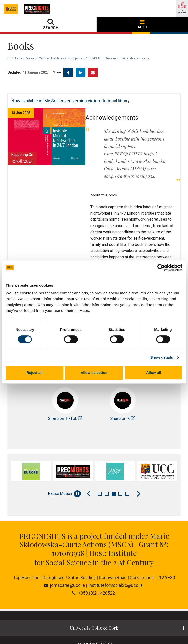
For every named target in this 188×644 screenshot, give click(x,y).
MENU (142, 24)
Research (112, 58)
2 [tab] (107, 480)
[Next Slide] (139, 480)
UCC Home (15, 58)
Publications (130, 58)
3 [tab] (114, 480)
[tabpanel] (31, 458)
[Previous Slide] (89, 480)
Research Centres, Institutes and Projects (53, 58)
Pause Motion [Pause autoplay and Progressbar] (64, 480)
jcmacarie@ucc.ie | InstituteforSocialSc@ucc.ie (93, 572)
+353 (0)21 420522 (94, 580)
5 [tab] (127, 480)
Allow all (154, 373)
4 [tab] (120, 480)
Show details (162, 357)
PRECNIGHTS (94, 58)
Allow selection (94, 373)
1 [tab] (100, 480)
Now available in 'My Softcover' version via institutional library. (71, 101)
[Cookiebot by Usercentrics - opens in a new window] (161, 268)
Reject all (35, 373)
